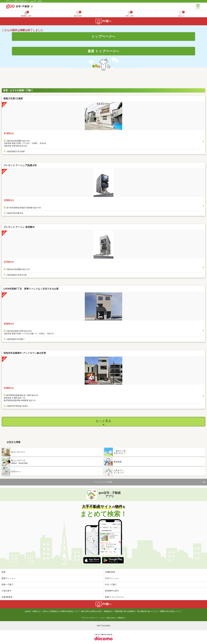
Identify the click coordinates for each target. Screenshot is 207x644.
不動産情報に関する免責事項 (124, 611)
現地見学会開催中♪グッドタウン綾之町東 (25, 353)
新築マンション (8, 578)
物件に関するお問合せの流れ (91, 611)
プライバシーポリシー (89, 618)
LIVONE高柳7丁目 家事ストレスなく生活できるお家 (31, 289)
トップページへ (103, 36)
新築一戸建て (7, 584)
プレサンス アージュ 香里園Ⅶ (19, 227)
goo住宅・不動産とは (33, 611)
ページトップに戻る (103, 482)
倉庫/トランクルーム (114, 597)
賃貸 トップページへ (103, 51)
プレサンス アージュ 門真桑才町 (20, 165)
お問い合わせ (111, 618)
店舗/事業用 (7, 597)
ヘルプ (102, 618)
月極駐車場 (110, 572)
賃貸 (3, 572)
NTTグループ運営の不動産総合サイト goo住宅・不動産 (24, 1)
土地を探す (6, 591)
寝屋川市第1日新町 (13, 99)
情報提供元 (108, 611)
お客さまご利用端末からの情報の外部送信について (61, 611)
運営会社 (121, 618)
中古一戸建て (111, 584)
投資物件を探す (112, 591)
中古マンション (112, 578)
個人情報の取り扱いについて (147, 611)
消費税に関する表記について (170, 611)
